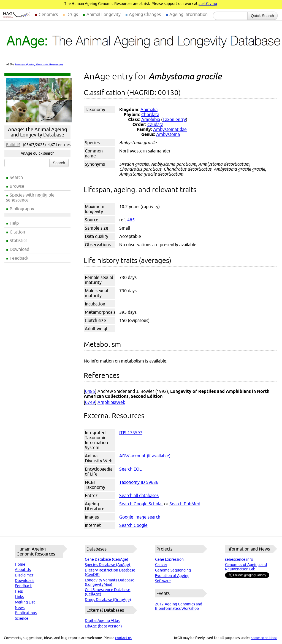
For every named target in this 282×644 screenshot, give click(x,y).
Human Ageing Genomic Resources (39, 64)
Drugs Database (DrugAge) (108, 600)
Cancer (161, 565)
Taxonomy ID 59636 (139, 482)
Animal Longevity (104, 14)
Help (14, 223)
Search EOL (130, 469)
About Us (23, 570)
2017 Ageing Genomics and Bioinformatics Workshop (179, 606)
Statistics (18, 240)
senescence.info (239, 559)
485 (131, 220)
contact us (123, 638)
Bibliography (22, 209)
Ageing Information (189, 14)
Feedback (19, 258)
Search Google (133, 525)
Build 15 (13, 145)
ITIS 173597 (131, 433)
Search (16, 177)
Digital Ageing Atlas (102, 621)
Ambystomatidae (170, 129)
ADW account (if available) (145, 456)
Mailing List (25, 602)
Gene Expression (169, 559)
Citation (17, 232)
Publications (26, 613)
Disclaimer (24, 575)
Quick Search (262, 16)
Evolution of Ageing (172, 576)
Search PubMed (185, 504)
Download (19, 249)
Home (20, 564)
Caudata (155, 124)
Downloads (25, 581)
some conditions (264, 638)
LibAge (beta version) (103, 626)
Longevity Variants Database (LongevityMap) (110, 582)
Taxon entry (174, 119)
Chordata (150, 114)
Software (163, 581)
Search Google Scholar (141, 504)
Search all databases (139, 495)
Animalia (149, 109)
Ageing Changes (145, 14)
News (20, 608)
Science (22, 618)
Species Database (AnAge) (108, 565)
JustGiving (208, 4)
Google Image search (140, 517)
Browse (17, 186)
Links (19, 597)
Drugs (72, 14)
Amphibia (151, 119)
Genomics (48, 14)
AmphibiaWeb (111, 402)
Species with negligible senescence (30, 197)
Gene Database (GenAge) (107, 559)
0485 (90, 391)
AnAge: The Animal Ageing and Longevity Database (37, 132)
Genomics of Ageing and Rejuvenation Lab (246, 567)
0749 (90, 402)
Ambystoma (168, 134)
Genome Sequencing (173, 570)
